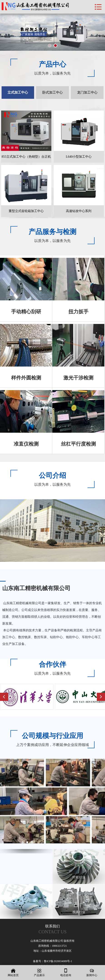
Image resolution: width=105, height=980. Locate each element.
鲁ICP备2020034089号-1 (58, 961)
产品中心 (52, 64)
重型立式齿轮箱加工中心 (26, 211)
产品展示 (40, 973)
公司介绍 (52, 475)
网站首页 (13, 973)
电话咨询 (66, 973)
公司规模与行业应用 (52, 736)
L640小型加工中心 (79, 157)
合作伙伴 (52, 664)
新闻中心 (92, 973)
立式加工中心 (18, 92)
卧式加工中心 (52, 92)
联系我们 (52, 929)
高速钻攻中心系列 (79, 211)
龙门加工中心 (87, 92)
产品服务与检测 (52, 232)
